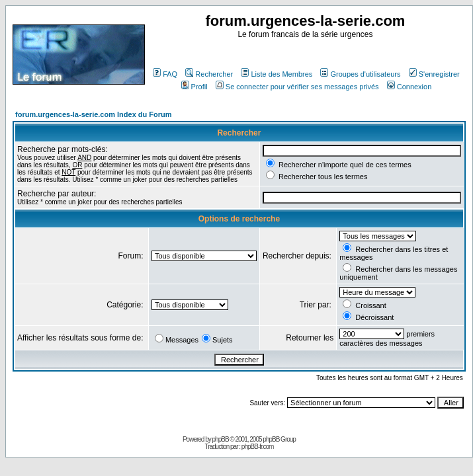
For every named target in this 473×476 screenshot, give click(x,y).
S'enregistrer (434, 74)
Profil (194, 87)
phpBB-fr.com (258, 447)
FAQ (165, 74)
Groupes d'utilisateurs (360, 74)
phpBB (221, 439)
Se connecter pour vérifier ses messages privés (297, 87)
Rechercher (209, 74)
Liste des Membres (277, 74)
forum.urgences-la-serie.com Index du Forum (94, 114)
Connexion (409, 87)
